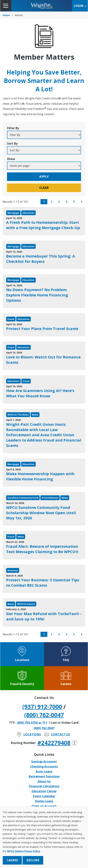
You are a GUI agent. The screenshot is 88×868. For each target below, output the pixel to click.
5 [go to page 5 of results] (74, 202)
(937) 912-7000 (42, 707)
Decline (33, 860)
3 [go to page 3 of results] (59, 202)
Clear (44, 188)
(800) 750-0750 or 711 (32, 723)
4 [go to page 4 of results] (66, 202)
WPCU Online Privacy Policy (24, 851)
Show (11, 159)
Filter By (13, 128)
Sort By (12, 143)
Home (6, 15)
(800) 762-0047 (44, 715)
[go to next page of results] (82, 202)
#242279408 (57, 743)
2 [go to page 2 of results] (51, 202)
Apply (44, 177)
